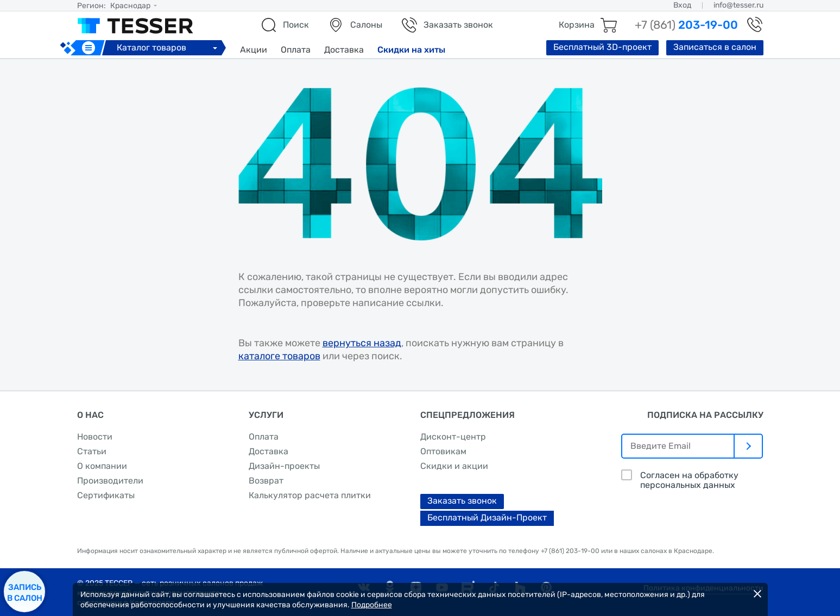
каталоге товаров (279, 356)
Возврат (266, 481)
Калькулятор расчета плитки (310, 495)
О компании (102, 466)
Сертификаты (106, 495)
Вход (682, 5)
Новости (95, 437)
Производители (110, 481)
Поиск (296, 25)
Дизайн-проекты (284, 466)
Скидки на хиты (411, 50)
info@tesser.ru (738, 5)
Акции (254, 50)
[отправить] (749, 446)
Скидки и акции (454, 466)
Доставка (344, 50)
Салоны (366, 25)
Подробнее (372, 605)
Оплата (296, 50)
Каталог (169, 47)
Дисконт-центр (453, 437)
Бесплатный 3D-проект (602, 47)
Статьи (92, 451)
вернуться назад (362, 343)
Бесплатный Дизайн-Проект (487, 517)
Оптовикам (443, 451)
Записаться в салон (715, 47)
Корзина (577, 25)
